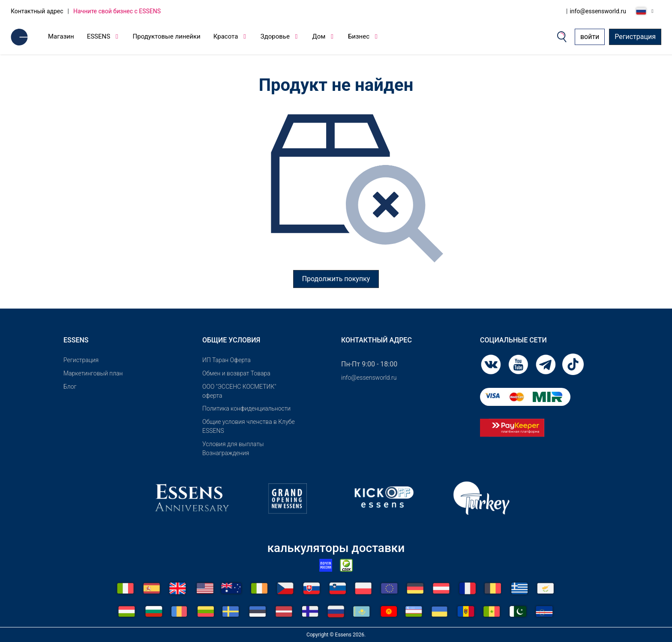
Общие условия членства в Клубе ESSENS (249, 426)
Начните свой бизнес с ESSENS (117, 11)
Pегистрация (81, 360)
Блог (70, 387)
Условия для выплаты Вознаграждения (233, 448)
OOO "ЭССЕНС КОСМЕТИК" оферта (239, 391)
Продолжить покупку (336, 279)
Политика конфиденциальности (246, 408)
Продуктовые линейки (167, 36)
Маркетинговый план (93, 373)
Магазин (61, 36)
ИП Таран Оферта (226, 360)
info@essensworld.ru (598, 11)
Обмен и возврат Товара (236, 373)
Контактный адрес (37, 11)
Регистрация (635, 37)
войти (590, 37)
